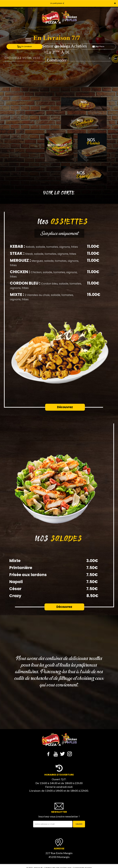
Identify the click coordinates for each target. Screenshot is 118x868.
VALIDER (79, 824)
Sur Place (98, 47)
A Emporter (61, 47)
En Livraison (25, 47)
